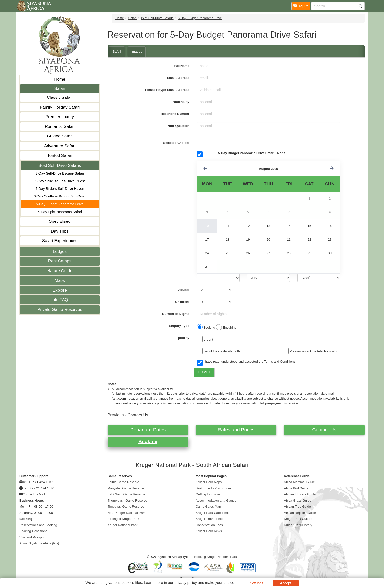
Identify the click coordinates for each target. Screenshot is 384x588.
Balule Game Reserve (123, 482)
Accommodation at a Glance (216, 500)
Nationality (181, 102)
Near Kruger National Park (126, 513)
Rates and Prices (236, 430)
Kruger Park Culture (298, 519)
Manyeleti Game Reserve (126, 488)
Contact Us (324, 430)
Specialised (60, 221)
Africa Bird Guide (296, 488)
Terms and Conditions (280, 361)
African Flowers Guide (300, 494)
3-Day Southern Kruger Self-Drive (60, 196)
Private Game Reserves (60, 310)
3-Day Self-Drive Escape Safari (60, 173)
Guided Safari (60, 136)
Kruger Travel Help (209, 519)
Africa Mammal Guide (299, 482)
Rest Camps (60, 261)
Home (60, 79)
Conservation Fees (209, 525)
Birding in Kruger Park (123, 519)
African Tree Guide (297, 507)
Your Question (178, 126)
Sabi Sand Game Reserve (126, 494)
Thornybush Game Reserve (127, 500)
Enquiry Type (179, 326)
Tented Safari (60, 155)
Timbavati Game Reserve (126, 507)
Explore (60, 290)
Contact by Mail (34, 494)
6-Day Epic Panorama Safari (60, 212)
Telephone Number (175, 114)
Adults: (184, 290)
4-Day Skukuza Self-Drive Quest (60, 181)
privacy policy (186, 582)
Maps (60, 280)
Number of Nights (176, 314)
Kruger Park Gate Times (213, 513)
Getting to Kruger (208, 494)
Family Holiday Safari (60, 107)
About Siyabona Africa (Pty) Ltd (42, 543)
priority (184, 338)
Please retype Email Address (167, 90)
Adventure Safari (60, 146)
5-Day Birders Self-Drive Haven (60, 189)
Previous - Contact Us (128, 415)
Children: (182, 302)
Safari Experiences (60, 241)
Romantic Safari (60, 127)
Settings (257, 583)
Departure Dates (148, 430)
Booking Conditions (33, 531)
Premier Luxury (60, 117)
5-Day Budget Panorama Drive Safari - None (252, 153)
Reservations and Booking (38, 525)
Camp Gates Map (208, 507)
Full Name (182, 66)
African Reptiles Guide (300, 513)
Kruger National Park (123, 525)
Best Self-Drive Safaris (60, 165)
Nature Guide (60, 271)
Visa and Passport (32, 537)
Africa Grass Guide (298, 500)
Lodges (60, 251)
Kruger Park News (209, 531)
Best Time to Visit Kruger (213, 488)
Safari (60, 89)
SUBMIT (204, 372)
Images (137, 52)
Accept (286, 583)
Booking (148, 441)
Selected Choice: (176, 143)
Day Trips (60, 231)
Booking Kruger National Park (216, 557)
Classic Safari (60, 97)
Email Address (178, 78)
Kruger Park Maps (209, 482)
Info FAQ (60, 300)
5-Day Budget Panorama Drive (60, 204)
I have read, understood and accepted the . (246, 362)
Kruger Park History (298, 525)
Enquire (302, 6)
